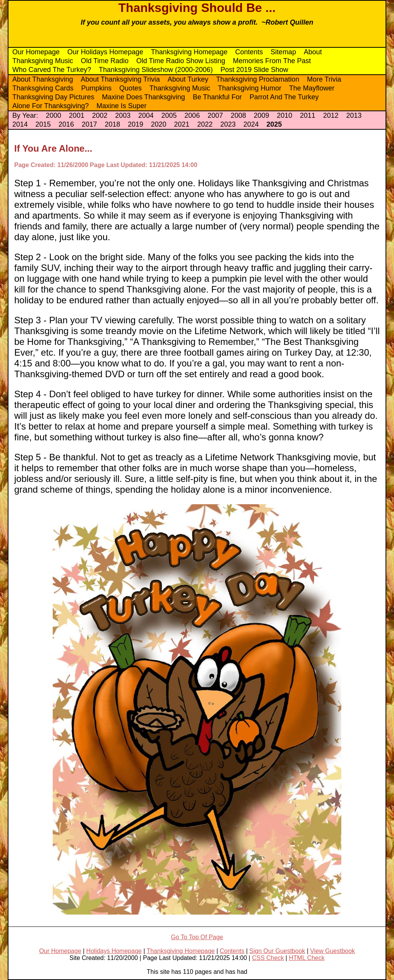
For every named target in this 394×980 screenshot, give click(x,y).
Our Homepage (36, 52)
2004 (146, 115)
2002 (100, 115)
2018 (112, 124)
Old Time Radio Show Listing (181, 61)
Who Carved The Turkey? (52, 70)
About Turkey (188, 79)
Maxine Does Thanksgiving (144, 97)
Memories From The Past (272, 61)
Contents (249, 52)
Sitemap (283, 52)
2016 (66, 124)
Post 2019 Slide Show (254, 70)
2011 (308, 115)
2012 (331, 115)
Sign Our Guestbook (277, 951)
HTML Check (307, 958)
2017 (89, 124)
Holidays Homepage (114, 951)
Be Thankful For (217, 97)
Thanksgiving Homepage (189, 52)
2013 (354, 115)
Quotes (130, 88)
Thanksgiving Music (43, 61)
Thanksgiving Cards (43, 88)
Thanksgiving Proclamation (258, 79)
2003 (123, 115)
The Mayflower (312, 88)
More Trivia (324, 79)
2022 (205, 124)
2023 (228, 124)
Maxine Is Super (122, 106)
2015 (43, 124)
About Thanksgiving (43, 79)
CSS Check (268, 958)
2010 (285, 115)
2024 (251, 124)
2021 (182, 124)
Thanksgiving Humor (250, 88)
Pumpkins (96, 88)
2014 (20, 124)
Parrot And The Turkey (284, 97)
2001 (77, 115)
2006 (192, 115)
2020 (159, 124)
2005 (169, 115)
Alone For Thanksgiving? (51, 106)
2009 (261, 115)
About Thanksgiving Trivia (120, 79)
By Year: (25, 115)
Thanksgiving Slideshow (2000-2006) (156, 70)
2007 (215, 115)
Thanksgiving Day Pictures (53, 97)
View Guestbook (332, 951)
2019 (135, 124)
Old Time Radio (105, 61)
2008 (238, 115)
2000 (53, 115)
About (313, 52)
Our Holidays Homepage (105, 52)
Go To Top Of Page (197, 937)
